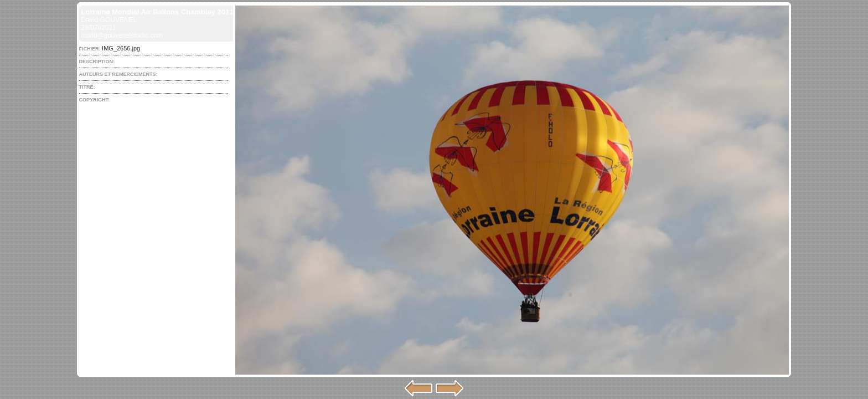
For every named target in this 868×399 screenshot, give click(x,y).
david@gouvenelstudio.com (122, 35)
